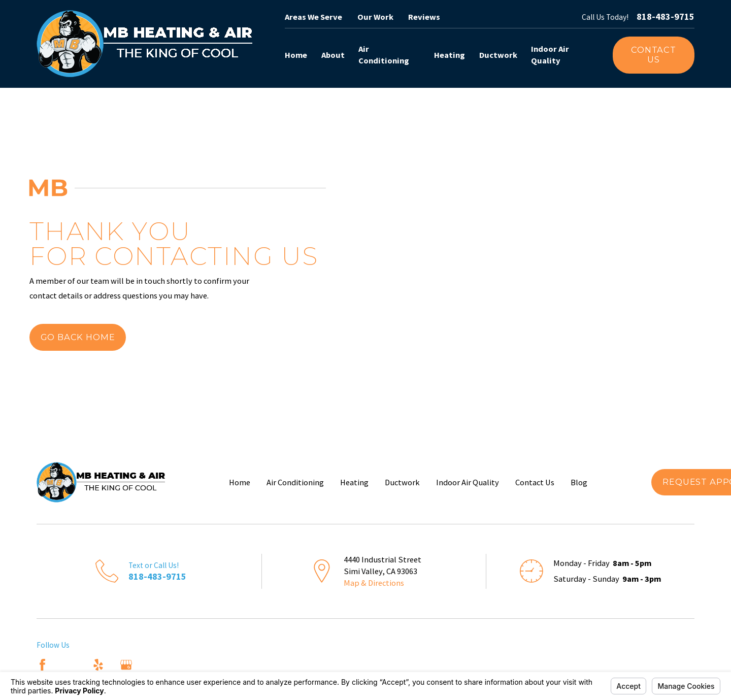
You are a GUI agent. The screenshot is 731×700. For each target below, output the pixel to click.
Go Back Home (78, 337)
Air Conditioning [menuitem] (384, 55)
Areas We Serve (313, 17)
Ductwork (402, 482)
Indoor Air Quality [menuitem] (550, 55)
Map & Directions (374, 583)
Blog (579, 482)
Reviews (424, 17)
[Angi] (70, 665)
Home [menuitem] (296, 55)
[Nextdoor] (154, 665)
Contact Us (654, 55)
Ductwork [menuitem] (498, 55)
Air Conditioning (295, 482)
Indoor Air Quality (468, 482)
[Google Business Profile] (126, 665)
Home (240, 482)
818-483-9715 (666, 17)
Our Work (375, 17)
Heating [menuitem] (450, 55)
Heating (354, 482)
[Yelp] (98, 665)
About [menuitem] (333, 55)
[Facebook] (42, 665)
